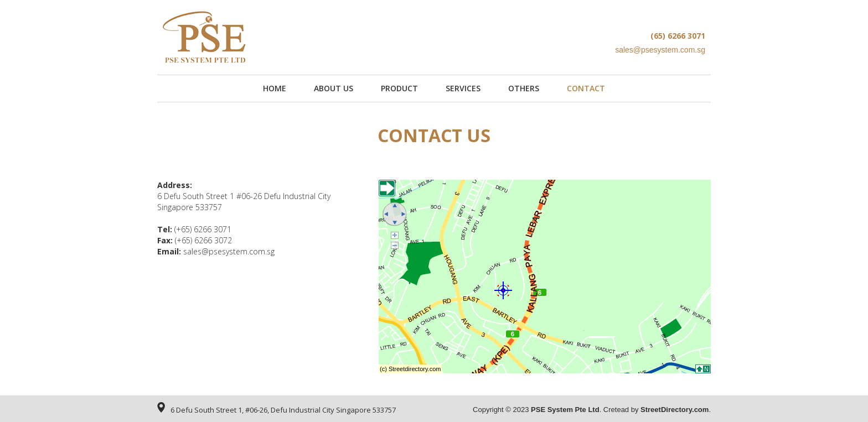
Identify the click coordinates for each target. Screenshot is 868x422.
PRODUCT (399, 88)
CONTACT (586, 88)
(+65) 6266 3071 (203, 229)
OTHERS (524, 88)
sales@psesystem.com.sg (229, 251)
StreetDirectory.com (675, 410)
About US (334, 88)
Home (275, 88)
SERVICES (463, 88)
